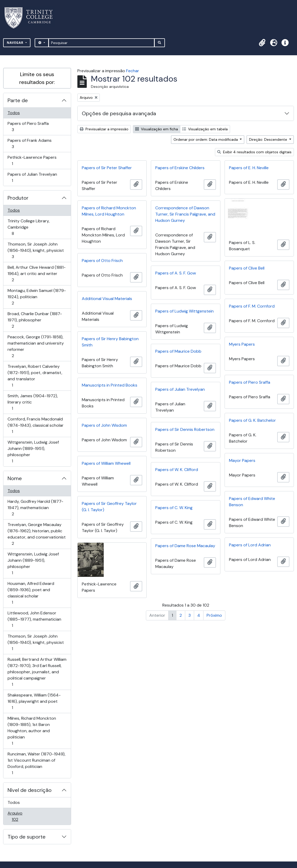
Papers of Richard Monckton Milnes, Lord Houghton (109, 211)
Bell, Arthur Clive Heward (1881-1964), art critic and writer (36, 274)
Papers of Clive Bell (247, 268)
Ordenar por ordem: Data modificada (206, 139)
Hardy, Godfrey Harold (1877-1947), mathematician (35, 508)
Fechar (133, 71)
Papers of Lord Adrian (250, 545)
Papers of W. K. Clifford (177, 470)
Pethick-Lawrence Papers (32, 160)
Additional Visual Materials (107, 299)
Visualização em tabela (205, 129)
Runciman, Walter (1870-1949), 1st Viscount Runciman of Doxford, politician (36, 763)
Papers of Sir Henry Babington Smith (110, 342)
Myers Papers (242, 344)
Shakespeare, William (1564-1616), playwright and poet (34, 701)
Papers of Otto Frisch (102, 261)
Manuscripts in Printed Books (110, 385)
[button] (262, 43)
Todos (14, 113)
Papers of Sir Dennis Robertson (185, 429)
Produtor (18, 198)
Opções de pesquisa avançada (119, 113)
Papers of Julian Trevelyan (32, 177)
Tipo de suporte (27, 837)
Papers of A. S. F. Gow (176, 273)
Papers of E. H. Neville (249, 168)
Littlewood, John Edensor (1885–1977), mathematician (34, 619)
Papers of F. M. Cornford (252, 306)
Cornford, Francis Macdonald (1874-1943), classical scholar (35, 425)
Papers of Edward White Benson (252, 502)
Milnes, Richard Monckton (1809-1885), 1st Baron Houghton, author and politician (32, 731)
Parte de (18, 100)
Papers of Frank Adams (29, 143)
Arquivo (22, 816)
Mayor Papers (242, 460)
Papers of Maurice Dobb (178, 351)
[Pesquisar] (101, 43)
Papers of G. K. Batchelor (252, 420)
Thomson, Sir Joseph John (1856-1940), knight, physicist (36, 250)
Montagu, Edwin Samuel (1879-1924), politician (37, 297)
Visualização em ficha (157, 129)
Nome (15, 478)
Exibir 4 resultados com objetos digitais (254, 152)
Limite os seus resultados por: (37, 78)
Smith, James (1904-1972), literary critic (33, 402)
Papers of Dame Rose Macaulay (185, 546)
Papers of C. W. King (174, 508)
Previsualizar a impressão (104, 129)
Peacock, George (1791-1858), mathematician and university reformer (36, 346)
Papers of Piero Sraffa (28, 127)
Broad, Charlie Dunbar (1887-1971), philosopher (35, 320)
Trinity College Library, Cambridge (28, 227)
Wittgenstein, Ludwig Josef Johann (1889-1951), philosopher (33, 452)
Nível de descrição (30, 790)
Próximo (214, 615)
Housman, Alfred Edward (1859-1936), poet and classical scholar (31, 593)
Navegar (16, 43)
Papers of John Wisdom (104, 425)
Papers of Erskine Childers (180, 168)
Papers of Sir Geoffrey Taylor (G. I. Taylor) (109, 507)
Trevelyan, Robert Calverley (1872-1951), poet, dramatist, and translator (35, 376)
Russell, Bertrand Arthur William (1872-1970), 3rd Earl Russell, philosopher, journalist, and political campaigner (37, 672)
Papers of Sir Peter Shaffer (107, 168)
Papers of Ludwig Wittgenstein (184, 311)
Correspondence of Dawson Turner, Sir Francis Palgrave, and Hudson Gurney (185, 214)
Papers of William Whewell (106, 463)
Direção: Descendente (269, 139)
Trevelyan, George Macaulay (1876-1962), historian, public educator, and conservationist (36, 534)
